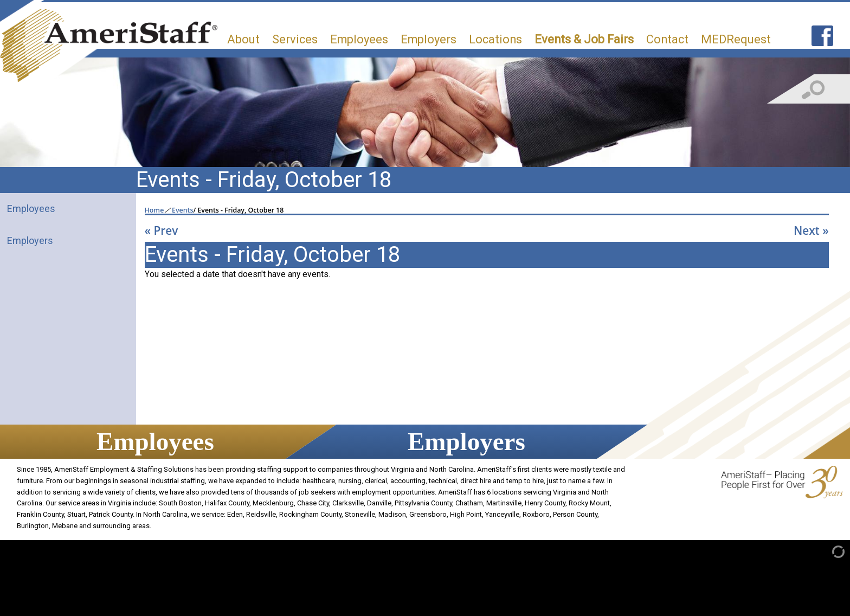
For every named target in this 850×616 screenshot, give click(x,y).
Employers (429, 39)
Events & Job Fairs (584, 39)
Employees (359, 39)
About (243, 39)
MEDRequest (736, 39)
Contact (667, 39)
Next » (811, 230)
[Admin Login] (827, 551)
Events (182, 210)
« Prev (162, 230)
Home (154, 210)
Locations (495, 39)
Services (295, 39)
